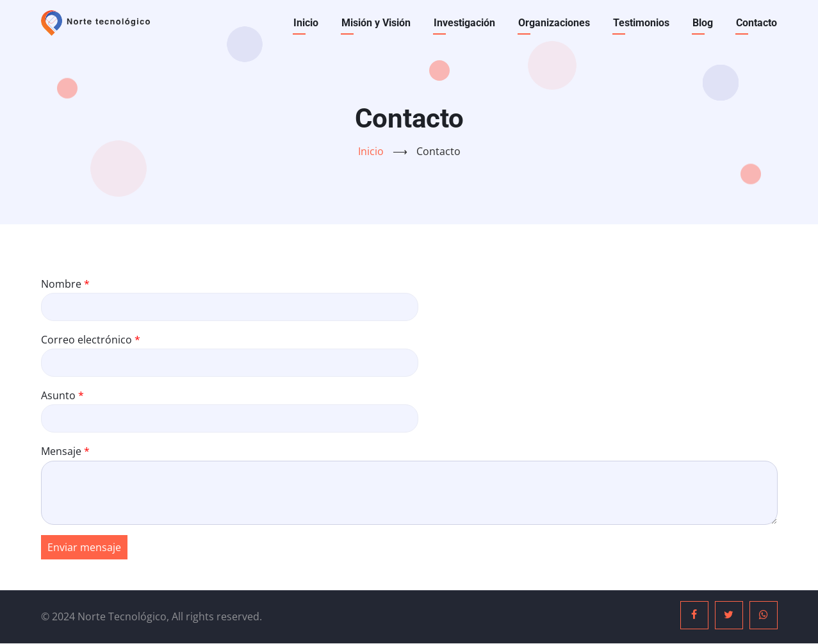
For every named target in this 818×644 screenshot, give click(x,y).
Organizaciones (554, 23)
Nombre (61, 284)
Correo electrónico (86, 340)
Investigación (464, 23)
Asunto (58, 395)
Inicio (306, 23)
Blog (703, 23)
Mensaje (61, 451)
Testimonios (641, 23)
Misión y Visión (376, 23)
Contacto (757, 23)
